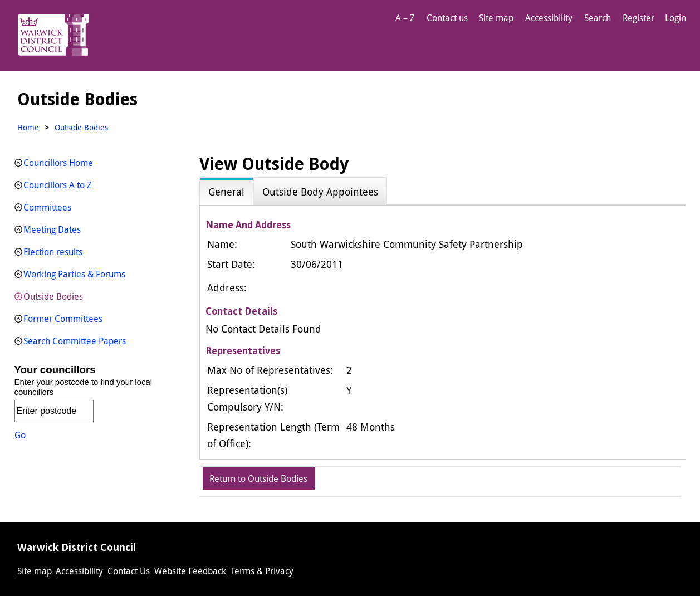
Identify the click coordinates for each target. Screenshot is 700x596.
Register (638, 18)
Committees (47, 207)
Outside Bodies (53, 296)
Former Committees (63, 319)
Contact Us (129, 571)
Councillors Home (58, 163)
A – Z (405, 18)
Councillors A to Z (58, 185)
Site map (496, 18)
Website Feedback (190, 571)
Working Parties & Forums (74, 274)
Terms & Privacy (262, 571)
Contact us (447, 18)
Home (28, 127)
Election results (53, 252)
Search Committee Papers (75, 341)
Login (675, 18)
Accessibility (549, 18)
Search (598, 18)
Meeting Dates (52, 229)
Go (20, 435)
